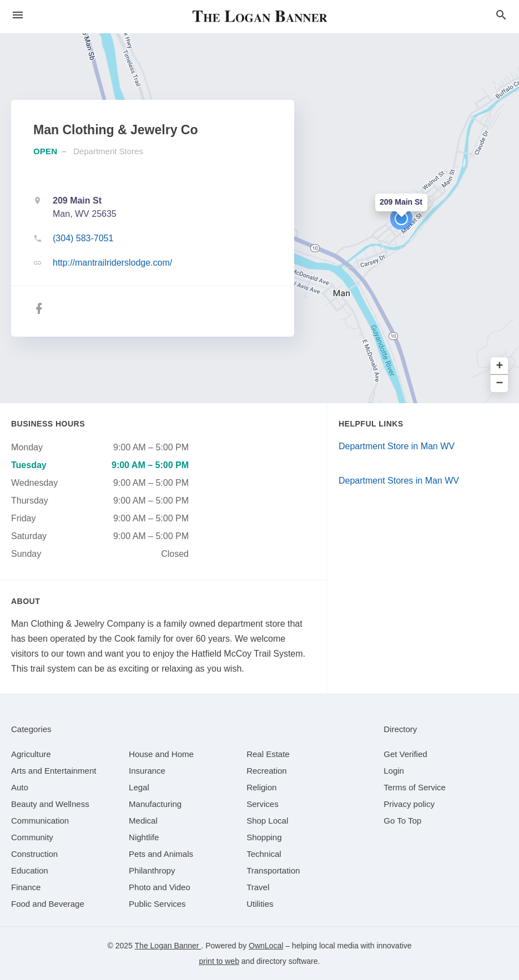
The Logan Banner (168, 946)
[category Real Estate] (268, 754)
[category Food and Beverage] (48, 904)
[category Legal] (139, 787)
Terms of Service (415, 787)
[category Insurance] (147, 771)
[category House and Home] (161, 754)
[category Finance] (26, 887)
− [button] (500, 384)
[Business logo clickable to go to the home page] (260, 17)
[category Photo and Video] (160, 887)
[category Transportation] (273, 870)
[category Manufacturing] (155, 804)
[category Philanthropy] (152, 870)
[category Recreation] (267, 771)
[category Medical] (143, 821)
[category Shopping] (264, 837)
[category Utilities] (260, 904)
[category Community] (32, 837)
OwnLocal (266, 946)
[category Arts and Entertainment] (54, 771)
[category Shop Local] (267, 821)
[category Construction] (34, 854)
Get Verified (405, 754)
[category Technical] (264, 854)
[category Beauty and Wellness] (50, 804)
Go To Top (402, 821)
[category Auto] (20, 787)
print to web (219, 961)
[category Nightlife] (144, 837)
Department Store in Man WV (397, 446)
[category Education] (30, 870)
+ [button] (500, 366)
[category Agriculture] (31, 754)
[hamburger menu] (18, 15)
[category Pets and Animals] (161, 854)
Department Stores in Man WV (399, 481)
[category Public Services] (157, 904)
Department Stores (108, 151)
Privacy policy (409, 804)
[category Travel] (258, 887)
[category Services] (263, 804)
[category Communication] (40, 821)
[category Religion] (261, 787)
